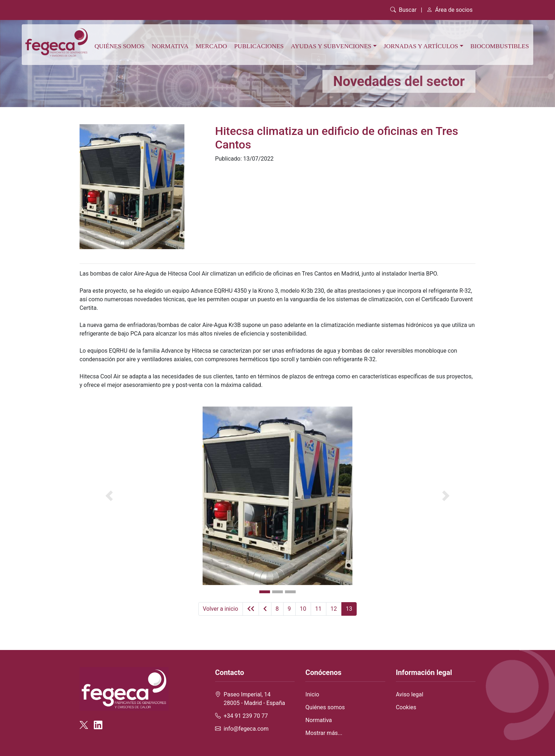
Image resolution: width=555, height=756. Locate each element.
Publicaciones (259, 46)
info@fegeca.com (246, 729)
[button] (109, 496)
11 (319, 609)
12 (334, 609)
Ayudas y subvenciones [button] (331, 46)
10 (303, 609)
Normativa (170, 46)
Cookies (406, 707)
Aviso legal (410, 694)
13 (349, 609)
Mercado (211, 46)
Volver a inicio (221, 609)
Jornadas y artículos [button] (421, 46)
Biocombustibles (500, 46)
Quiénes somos (119, 46)
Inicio (312, 694)
